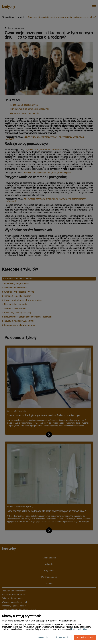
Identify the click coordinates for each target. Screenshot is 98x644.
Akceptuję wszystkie (85, 637)
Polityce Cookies (79, 629)
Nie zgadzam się (62, 637)
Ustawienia (43, 637)
